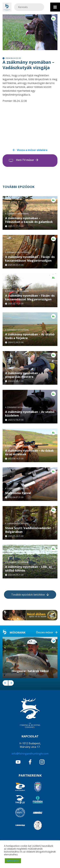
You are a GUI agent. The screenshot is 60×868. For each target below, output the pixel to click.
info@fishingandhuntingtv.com (30, 754)
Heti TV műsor (25, 160)
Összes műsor (45, 632)
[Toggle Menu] (55, 7)
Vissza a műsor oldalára (32, 150)
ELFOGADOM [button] (13, 861)
